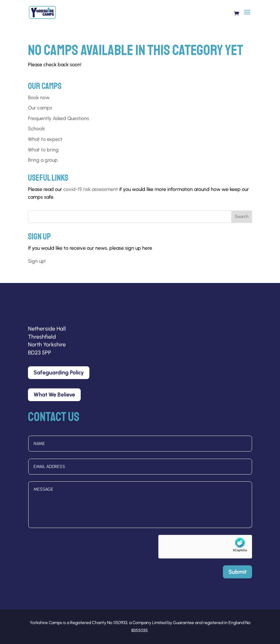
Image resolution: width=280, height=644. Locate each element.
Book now (39, 97)
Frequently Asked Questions (59, 118)
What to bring (43, 150)
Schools (36, 129)
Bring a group (43, 160)
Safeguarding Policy (59, 373)
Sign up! (37, 261)
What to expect (45, 139)
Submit (237, 572)
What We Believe (54, 395)
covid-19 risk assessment (91, 189)
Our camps (40, 108)
